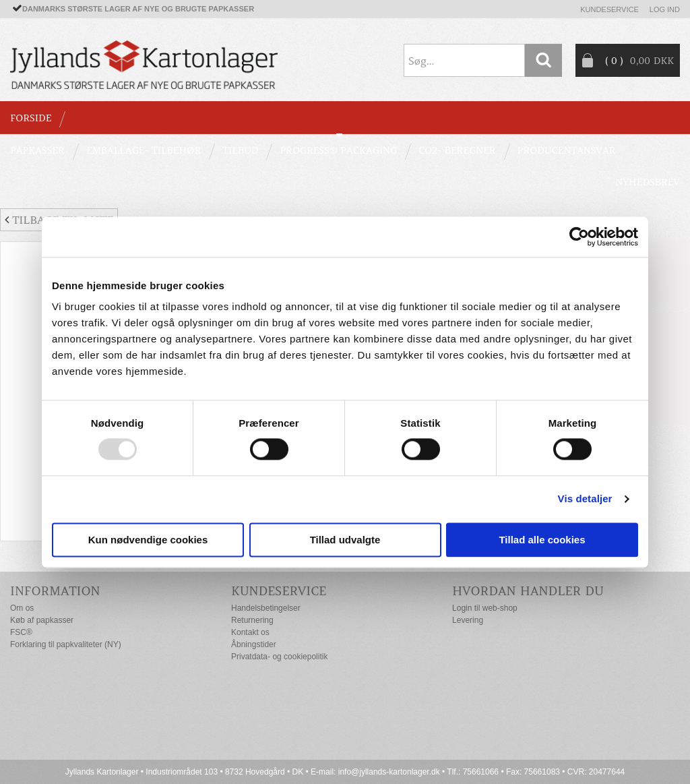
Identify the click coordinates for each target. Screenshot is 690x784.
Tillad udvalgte (345, 540)
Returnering (252, 620)
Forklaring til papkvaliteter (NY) (66, 644)
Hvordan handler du (528, 591)
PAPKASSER (37, 150)
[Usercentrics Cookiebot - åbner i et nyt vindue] (579, 237)
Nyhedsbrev (648, 182)
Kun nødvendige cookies (148, 540)
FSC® (21, 632)
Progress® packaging (338, 150)
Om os (22, 608)
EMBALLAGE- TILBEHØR (144, 150)
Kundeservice (609, 9)
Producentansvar (567, 150)
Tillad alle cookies (542, 540)
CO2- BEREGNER (457, 150)
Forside (31, 118)
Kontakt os (250, 632)
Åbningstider (254, 644)
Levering (468, 620)
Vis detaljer (585, 499)
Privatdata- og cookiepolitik (279, 657)
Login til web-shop (485, 608)
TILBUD (240, 150)
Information (55, 591)
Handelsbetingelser (266, 608)
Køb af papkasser (42, 620)
